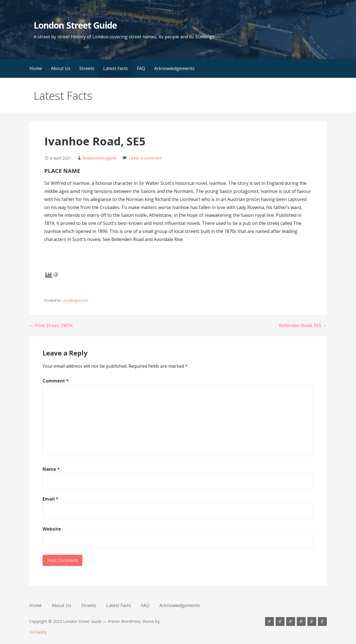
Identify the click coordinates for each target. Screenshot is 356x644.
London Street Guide (75, 25)
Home (36, 68)
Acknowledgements (174, 68)
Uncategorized (75, 300)
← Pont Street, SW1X (51, 325)
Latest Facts (116, 68)
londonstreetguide (99, 158)
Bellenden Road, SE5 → (303, 325)
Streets (87, 68)
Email (50, 499)
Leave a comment (145, 158)
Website (52, 529)
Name (51, 469)
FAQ (141, 68)
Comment (56, 381)
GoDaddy (38, 632)
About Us (61, 68)
